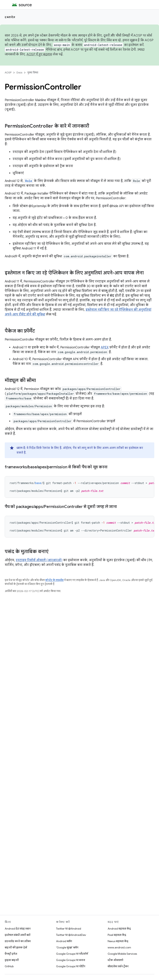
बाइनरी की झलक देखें (16, 947)
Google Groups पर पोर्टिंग (71, 966)
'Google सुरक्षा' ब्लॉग (67, 947)
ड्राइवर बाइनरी (12, 960)
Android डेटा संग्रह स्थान (18, 929)
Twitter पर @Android (69, 929)
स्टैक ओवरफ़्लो (115, 960)
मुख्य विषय (33, 73)
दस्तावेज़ (10, 17)
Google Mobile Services (122, 954)
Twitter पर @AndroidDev (71, 935)
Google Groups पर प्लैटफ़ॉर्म (72, 954)
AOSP (8, 73)
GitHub (9, 966)
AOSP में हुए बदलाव (39, 54)
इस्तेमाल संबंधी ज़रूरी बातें (18, 935)
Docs (19, 73)
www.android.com (119, 947)
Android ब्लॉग (64, 941)
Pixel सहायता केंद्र (117, 935)
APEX (105, 347)
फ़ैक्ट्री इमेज (11, 954)
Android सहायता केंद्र (119, 929)
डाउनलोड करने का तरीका (18, 941)
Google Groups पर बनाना (71, 960)
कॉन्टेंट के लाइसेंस (54, 580)
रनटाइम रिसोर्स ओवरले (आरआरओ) (39, 560)
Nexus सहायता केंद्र (118, 941)
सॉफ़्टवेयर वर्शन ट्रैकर (118, 966)
